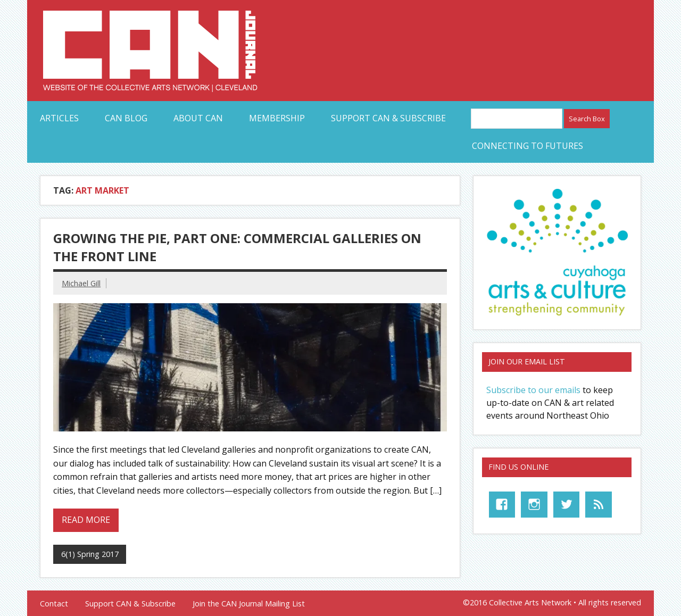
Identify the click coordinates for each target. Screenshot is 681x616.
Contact (54, 604)
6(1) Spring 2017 (90, 554)
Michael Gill (81, 283)
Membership (277, 118)
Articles (59, 118)
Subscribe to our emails (533, 390)
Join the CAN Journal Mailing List (249, 604)
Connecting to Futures (528, 146)
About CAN (198, 118)
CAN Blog (126, 118)
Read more (86, 520)
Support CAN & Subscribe (388, 118)
